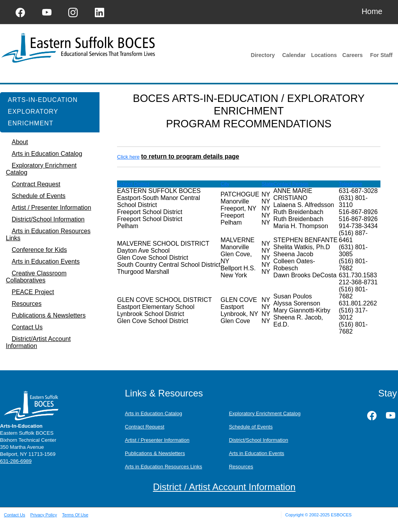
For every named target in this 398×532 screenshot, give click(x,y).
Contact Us (14, 515)
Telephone (350, 184)
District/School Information (259, 440)
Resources (241, 467)
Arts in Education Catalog (154, 413)
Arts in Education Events (257, 453)
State (267, 184)
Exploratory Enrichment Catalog (265, 413)
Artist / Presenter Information (157, 440)
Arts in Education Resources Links (163, 467)
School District (133, 184)
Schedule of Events (251, 427)
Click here (128, 157)
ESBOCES (341, 515)
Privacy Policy (43, 515)
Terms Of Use (75, 515)
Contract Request (145, 427)
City (225, 184)
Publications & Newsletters (155, 453)
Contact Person (291, 184)
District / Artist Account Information (224, 487)
